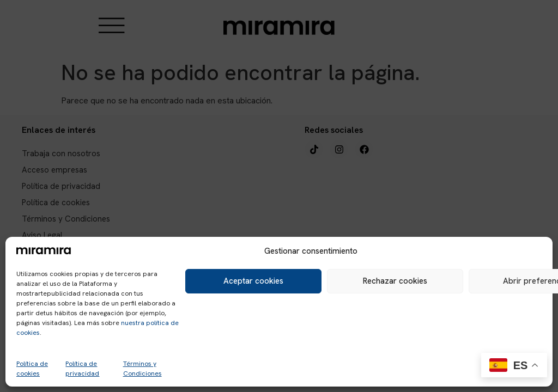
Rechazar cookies (395, 281)
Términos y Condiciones (142, 369)
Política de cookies (32, 369)
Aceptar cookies (253, 281)
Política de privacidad (82, 369)
